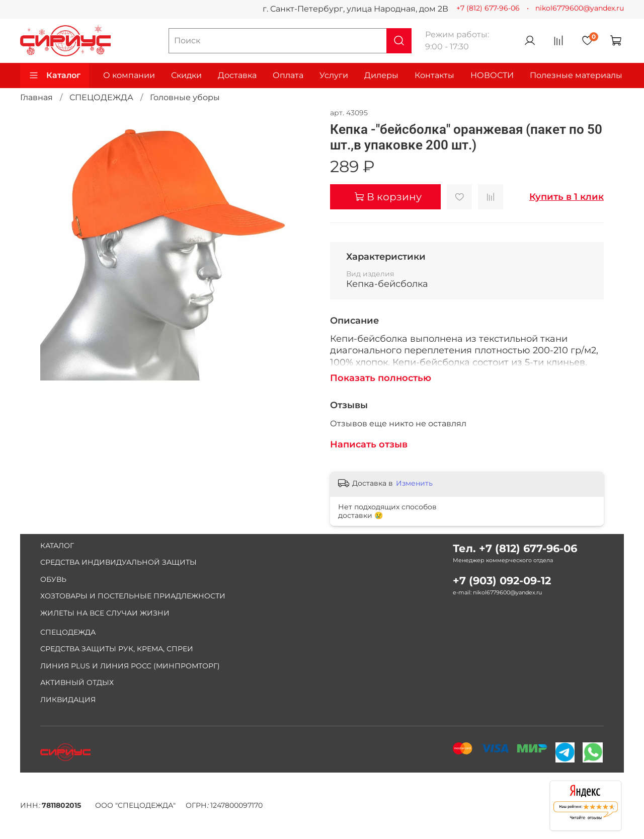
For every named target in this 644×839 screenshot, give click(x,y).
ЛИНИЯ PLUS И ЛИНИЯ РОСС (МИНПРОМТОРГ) (130, 666)
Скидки (186, 75)
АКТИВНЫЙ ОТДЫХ (77, 682)
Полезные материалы (576, 75)
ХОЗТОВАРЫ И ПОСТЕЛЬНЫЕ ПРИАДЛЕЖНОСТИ (133, 596)
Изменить (414, 483)
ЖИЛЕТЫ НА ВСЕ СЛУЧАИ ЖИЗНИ (105, 613)
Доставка (237, 75)
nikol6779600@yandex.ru (580, 8)
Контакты (434, 75)
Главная (36, 97)
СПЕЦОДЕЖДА (101, 97)
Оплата (288, 75)
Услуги (334, 75)
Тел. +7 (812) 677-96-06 (515, 548)
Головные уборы (185, 97)
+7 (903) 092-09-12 (502, 581)
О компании (129, 75)
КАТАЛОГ (57, 546)
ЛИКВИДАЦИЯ (68, 700)
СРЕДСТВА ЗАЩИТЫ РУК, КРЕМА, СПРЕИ (117, 649)
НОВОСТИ (492, 75)
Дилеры (381, 75)
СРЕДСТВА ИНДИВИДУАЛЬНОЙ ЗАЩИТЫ (118, 562)
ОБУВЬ (53, 579)
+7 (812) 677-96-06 (488, 8)
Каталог (55, 75)
